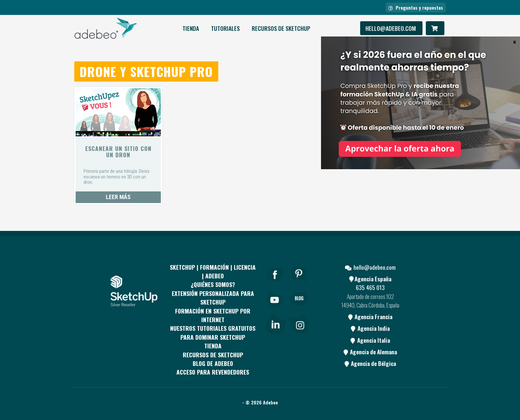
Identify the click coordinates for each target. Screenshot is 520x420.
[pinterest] (299, 283)
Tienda (191, 28)
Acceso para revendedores (213, 372)
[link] (275, 323)
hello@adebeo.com (391, 28)
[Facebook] (275, 283)
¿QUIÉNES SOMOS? (213, 284)
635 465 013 (370, 287)
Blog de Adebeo (213, 363)
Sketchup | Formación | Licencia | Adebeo (213, 271)
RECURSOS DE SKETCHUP (281, 28)
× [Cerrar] (515, 42)
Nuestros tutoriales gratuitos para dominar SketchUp (213, 332)
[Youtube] (275, 308)
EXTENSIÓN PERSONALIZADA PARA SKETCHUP (213, 298)
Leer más (118, 197)
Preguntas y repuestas (416, 7)
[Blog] (299, 308)
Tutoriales (225, 28)
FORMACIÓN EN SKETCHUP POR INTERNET (213, 315)
